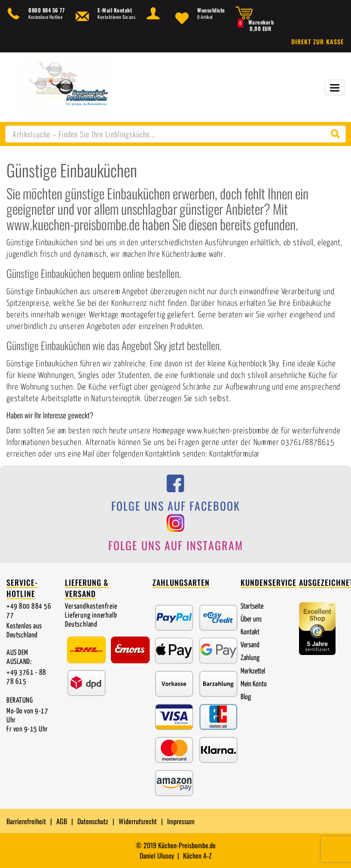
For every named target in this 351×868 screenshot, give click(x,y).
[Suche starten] (337, 134)
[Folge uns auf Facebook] (175, 496)
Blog (246, 697)
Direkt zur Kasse (317, 41)
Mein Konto (254, 684)
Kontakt (250, 632)
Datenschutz (93, 821)
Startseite (252, 607)
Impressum (181, 821)
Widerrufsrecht (138, 821)
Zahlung (250, 658)
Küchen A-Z (197, 856)
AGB (62, 821)
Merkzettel (253, 672)
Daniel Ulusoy (157, 856)
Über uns (251, 620)
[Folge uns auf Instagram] (175, 536)
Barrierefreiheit (26, 821)
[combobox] (175, 134)
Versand (250, 645)
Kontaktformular (235, 454)
